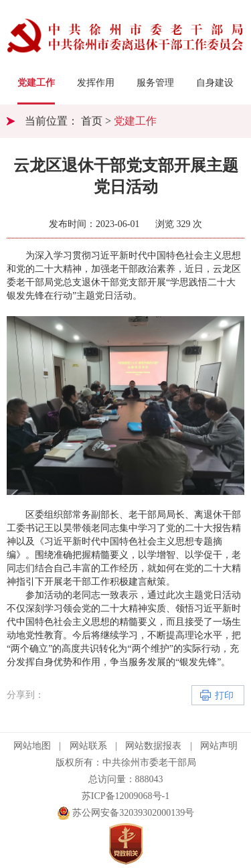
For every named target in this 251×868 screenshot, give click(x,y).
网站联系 (88, 746)
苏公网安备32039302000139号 (126, 813)
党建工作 (36, 83)
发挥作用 (96, 83)
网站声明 (219, 746)
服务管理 (155, 83)
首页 (92, 121)
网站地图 (32, 746)
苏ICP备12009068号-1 (125, 796)
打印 (224, 696)
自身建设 (215, 83)
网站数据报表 (153, 746)
